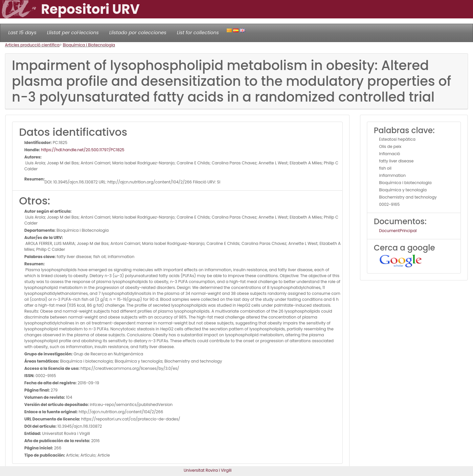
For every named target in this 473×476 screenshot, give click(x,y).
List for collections (198, 33)
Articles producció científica (32, 45)
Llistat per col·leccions (73, 33)
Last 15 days (22, 33)
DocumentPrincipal (398, 231)
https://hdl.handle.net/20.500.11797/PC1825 (82, 150)
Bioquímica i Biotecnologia (89, 45)
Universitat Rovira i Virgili (208, 470)
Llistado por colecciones (138, 33)
